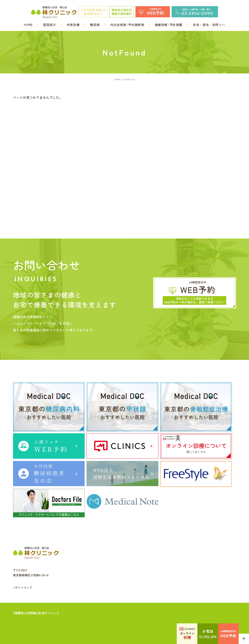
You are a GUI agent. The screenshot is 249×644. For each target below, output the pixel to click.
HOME (28, 25)
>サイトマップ (23, 587)
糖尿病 (95, 25)
